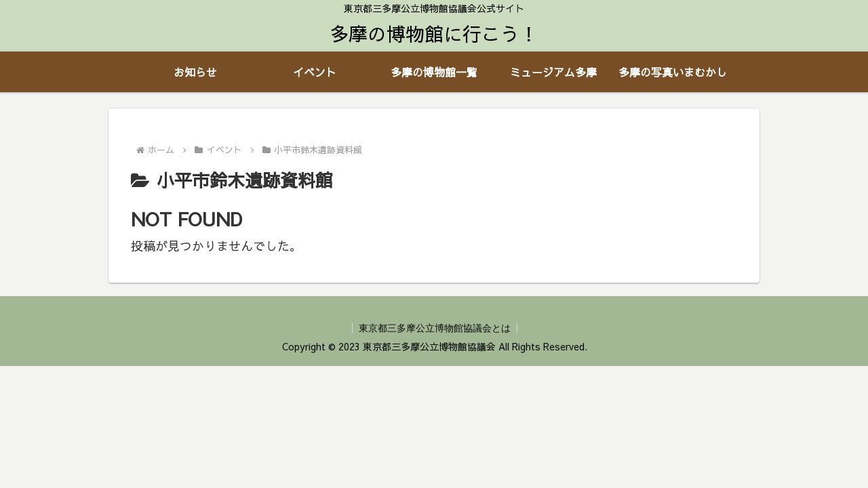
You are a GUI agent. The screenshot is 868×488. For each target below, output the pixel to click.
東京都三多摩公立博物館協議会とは (435, 328)
